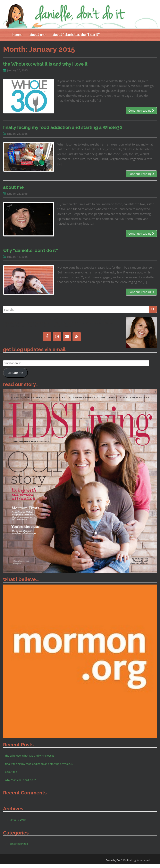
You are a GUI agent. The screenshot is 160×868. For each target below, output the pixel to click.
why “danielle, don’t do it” (31, 254)
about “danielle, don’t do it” (76, 39)
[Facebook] (47, 340)
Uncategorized (19, 848)
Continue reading (141, 114)
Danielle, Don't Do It (117, 864)
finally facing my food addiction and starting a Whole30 (63, 131)
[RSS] (77, 340)
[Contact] (67, 340)
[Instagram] (57, 340)
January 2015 (18, 823)
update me (15, 376)
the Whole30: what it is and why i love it (45, 68)
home (18, 39)
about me (37, 39)
